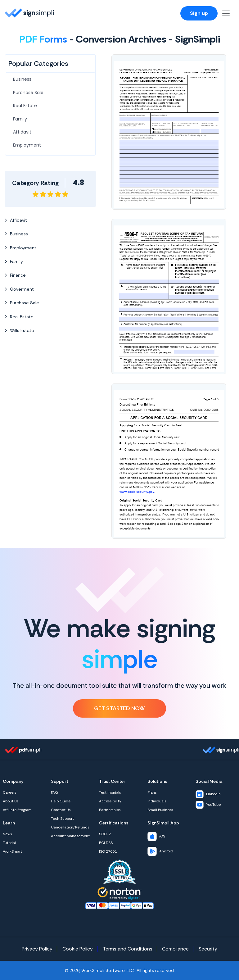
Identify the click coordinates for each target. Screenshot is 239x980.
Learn (9, 823)
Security (208, 949)
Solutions (157, 781)
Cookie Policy (78, 949)
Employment (27, 145)
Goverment (19, 289)
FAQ (54, 792)
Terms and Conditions (128, 949)
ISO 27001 (108, 851)
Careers (10, 792)
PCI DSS (106, 843)
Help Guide (61, 801)
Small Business (160, 810)
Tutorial (9, 843)
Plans (152, 792)
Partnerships (110, 810)
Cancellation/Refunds (70, 827)
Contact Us (61, 810)
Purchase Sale (28, 93)
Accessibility (110, 801)
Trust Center (112, 781)
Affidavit (22, 132)
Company (13, 781)
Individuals (157, 801)
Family (20, 119)
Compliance (175, 949)
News (7, 834)
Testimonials (110, 792)
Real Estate (25, 106)
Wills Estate (19, 330)
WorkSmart (12, 851)
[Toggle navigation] (226, 13)
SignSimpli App (163, 823)
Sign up (199, 13)
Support (60, 781)
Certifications (114, 823)
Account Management (70, 836)
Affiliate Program (17, 810)
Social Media (209, 781)
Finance (15, 275)
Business (22, 79)
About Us (11, 801)
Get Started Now (119, 708)
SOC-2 (105, 834)
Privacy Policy (37, 949)
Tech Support (62, 819)
